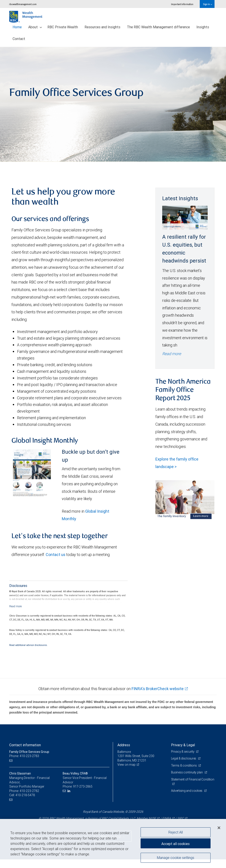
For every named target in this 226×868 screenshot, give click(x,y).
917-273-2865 (83, 786)
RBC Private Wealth (63, 27)
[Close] (219, 828)
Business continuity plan (187, 772)
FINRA (167, 818)
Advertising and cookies (187, 791)
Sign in (208, 4)
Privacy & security (183, 752)
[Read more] (16, 606)
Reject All (176, 832)
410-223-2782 (29, 791)
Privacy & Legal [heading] (183, 745)
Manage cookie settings (176, 858)
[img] (113, 104)
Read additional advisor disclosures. (28, 645)
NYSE (152, 818)
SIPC (181, 818)
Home (17, 27)
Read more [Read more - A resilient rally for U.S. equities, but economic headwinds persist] (172, 354)
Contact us (56, 555)
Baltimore (124, 752)
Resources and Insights (102, 27)
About (35, 27)
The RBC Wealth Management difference (158, 27)
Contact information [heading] (25, 745)
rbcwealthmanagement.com (23, 4)
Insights (203, 27)
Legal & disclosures (184, 758)
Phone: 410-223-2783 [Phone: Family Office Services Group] (24, 756)
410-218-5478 (25, 795)
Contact (19, 39)
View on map (126, 765)
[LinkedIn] (69, 791)
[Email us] (11, 760)
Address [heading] (124, 745)
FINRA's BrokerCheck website (158, 689)
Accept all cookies (175, 844)
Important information (182, 4)
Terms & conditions (184, 765)
